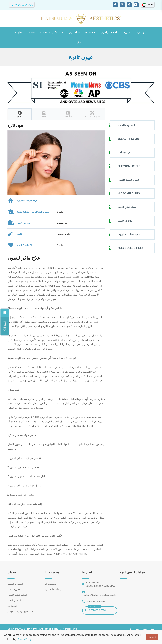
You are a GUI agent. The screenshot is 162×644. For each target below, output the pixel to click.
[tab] (20, 114)
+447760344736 (95, 609)
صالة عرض (74, 32)
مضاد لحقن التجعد (127, 207)
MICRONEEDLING (129, 193)
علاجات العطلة (125, 221)
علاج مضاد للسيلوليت (129, 234)
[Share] (5, 326)
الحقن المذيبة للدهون (128, 180)
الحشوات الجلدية (126, 125)
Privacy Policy (24, 639)
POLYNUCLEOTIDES (131, 248)
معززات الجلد (125, 153)
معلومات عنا (16, 32)
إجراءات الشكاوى (53, 589)
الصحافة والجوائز (109, 32)
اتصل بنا (78, 42)
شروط (126, 32)
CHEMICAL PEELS (129, 166)
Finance (90, 32)
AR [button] (147, 5)
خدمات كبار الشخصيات (52, 32)
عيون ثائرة (12, 606)
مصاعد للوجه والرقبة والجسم (21, 611)
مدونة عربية (141, 32)
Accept (152, 637)
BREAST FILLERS (128, 139)
